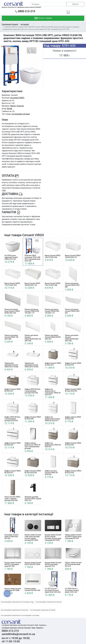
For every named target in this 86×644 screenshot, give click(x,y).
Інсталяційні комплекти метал (49, 602)
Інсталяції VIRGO (17, 98)
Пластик (20, 106)
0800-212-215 (25, 11)
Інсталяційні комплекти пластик (15, 610)
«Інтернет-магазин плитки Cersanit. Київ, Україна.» (23, 628)
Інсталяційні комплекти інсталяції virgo (17, 602)
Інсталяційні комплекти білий (43, 610)
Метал (13, 106)
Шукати (75, 4)
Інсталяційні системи (21, 114)
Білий (10, 109)
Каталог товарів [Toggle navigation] (43, 18)
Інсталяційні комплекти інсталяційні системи (20, 615)
